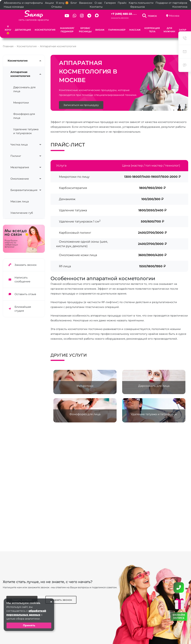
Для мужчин (169, 30)
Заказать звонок (120, 18)
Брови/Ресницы (85, 30)
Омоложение (20, 179)
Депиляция (23, 30)
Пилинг (16, 156)
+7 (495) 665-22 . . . (124, 14)
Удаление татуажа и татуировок (26, 131)
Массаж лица (20, 201)
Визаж (100, 30)
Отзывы (57, 7)
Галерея (110, 3)
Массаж (135, 30)
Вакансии (86, 3)
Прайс (122, 3)
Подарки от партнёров (171, 3)
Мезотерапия (20, 167)
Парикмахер (117, 30)
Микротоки (21, 103)
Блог (74, 3)
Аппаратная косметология (20, 74)
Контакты (96, 7)
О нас (98, 3)
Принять (29, 625)
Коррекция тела (152, 30)
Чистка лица (19, 145)
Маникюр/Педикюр (67, 30)
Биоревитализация (23, 190)
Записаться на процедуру (81, 105)
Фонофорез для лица (24, 116)
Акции (49, 3)
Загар (183, 30)
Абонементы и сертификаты (23, 3)
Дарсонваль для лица (24, 89)
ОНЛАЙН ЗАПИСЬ (179, 616)
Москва (174, 16)
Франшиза (137, 7)
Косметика (180, 7)
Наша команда (14, 7)
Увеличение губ (22, 213)
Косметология (45, 30)
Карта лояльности (141, 3)
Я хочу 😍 (62, 3)
